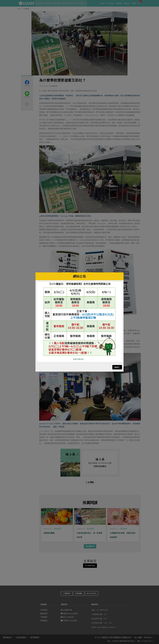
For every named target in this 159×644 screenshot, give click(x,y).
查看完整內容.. (79, 359)
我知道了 (117, 367)
